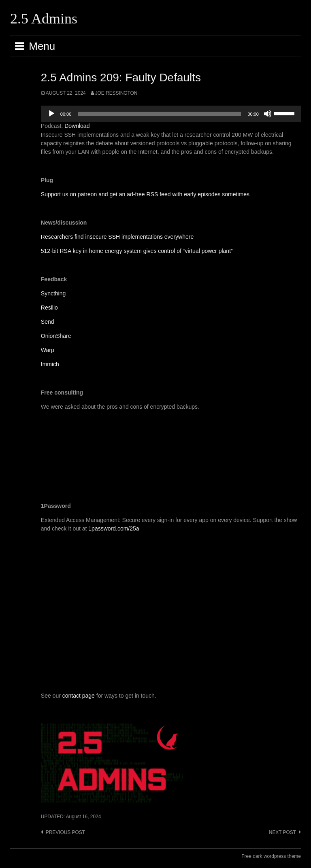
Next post (282, 832)
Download (77, 126)
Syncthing (53, 293)
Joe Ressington (116, 93)
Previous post (65, 832)
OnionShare (56, 336)
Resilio (49, 308)
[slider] (159, 114)
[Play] (51, 114)
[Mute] (268, 114)
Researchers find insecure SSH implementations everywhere (117, 237)
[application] (171, 114)
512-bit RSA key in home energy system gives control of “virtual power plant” (137, 251)
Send (48, 322)
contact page (79, 696)
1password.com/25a (114, 528)
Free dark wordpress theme (271, 856)
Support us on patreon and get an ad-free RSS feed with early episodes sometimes (145, 194)
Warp (48, 350)
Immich (50, 364)
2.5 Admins (44, 19)
